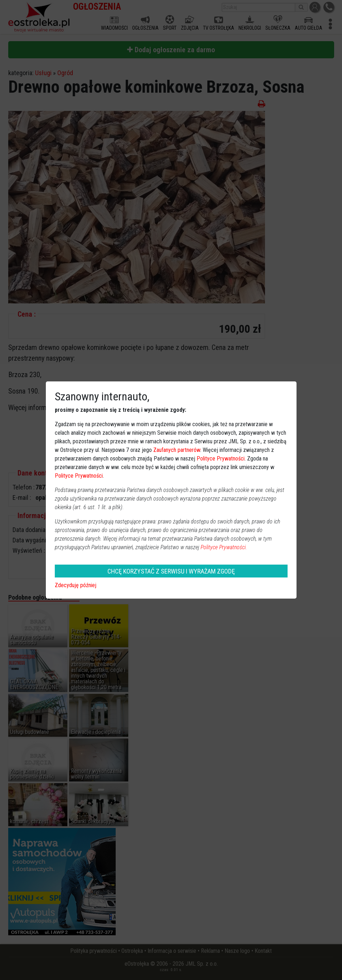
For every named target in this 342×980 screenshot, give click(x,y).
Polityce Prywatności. (224, 547)
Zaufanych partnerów (177, 450)
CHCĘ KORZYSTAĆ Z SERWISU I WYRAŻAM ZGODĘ (171, 571)
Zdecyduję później (76, 585)
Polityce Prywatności (221, 459)
